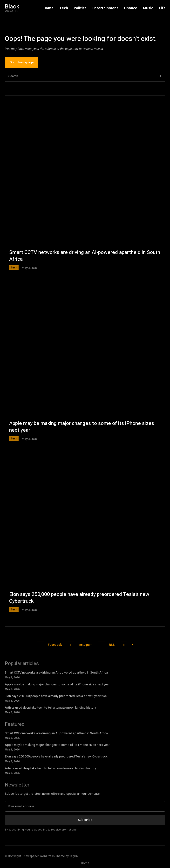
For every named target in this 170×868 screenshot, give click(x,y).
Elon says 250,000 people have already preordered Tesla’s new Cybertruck (79, 598)
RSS (112, 645)
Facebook (55, 645)
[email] (85, 806)
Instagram (85, 645)
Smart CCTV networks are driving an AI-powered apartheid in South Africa (85, 256)
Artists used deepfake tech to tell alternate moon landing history (50, 708)
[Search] (161, 76)
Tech (14, 267)
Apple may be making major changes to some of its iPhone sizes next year (82, 427)
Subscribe (85, 820)
